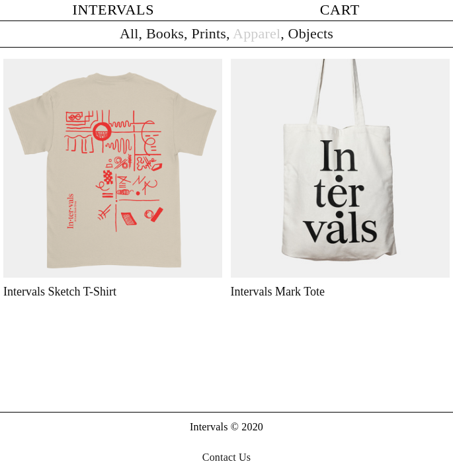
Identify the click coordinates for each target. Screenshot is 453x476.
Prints (208, 33)
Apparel (257, 33)
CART (340, 10)
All (129, 33)
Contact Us (226, 457)
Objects (311, 33)
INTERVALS (113, 10)
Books (165, 33)
